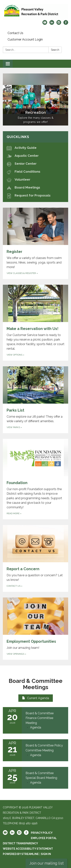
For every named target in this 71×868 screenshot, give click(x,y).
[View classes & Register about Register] (35, 243)
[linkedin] (52, 24)
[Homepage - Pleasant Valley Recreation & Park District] (35, 12)
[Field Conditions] (35, 172)
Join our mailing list (46, 863)
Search (55, 50)
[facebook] (66, 24)
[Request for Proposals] (35, 195)
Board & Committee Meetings (36, 684)
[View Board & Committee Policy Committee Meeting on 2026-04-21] (45, 748)
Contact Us (15, 33)
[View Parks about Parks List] (35, 400)
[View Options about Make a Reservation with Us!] (35, 323)
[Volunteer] (35, 180)
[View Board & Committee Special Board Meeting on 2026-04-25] (45, 776)
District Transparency (20, 843)
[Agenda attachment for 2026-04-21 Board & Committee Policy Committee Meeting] (36, 755)
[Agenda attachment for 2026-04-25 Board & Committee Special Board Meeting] (36, 783)
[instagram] (59, 24)
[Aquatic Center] (35, 156)
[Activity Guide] (35, 148)
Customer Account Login (25, 39)
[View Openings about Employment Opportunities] (35, 629)
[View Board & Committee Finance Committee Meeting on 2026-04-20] (45, 718)
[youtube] (45, 24)
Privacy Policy (42, 833)
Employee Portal (44, 838)
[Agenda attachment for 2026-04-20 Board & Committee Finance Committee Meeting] (36, 727)
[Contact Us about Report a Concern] (35, 558)
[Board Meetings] (35, 188)
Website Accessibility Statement (28, 849)
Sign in (46, 854)
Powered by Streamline (21, 854)
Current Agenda (36, 698)
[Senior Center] (35, 164)
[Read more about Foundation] (35, 479)
